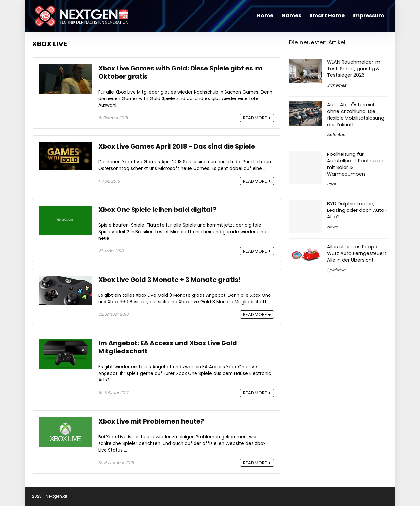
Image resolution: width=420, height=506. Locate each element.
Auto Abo (336, 135)
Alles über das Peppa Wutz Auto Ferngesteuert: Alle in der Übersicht (357, 253)
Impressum (368, 16)
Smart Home (327, 16)
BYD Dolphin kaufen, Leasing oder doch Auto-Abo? (357, 210)
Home (265, 16)
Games (291, 16)
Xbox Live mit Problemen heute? (151, 422)
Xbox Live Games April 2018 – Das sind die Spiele (177, 146)
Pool (331, 184)
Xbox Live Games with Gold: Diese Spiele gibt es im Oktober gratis (180, 72)
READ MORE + (257, 118)
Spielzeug (336, 270)
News (332, 227)
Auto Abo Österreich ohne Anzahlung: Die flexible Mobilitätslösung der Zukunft (356, 115)
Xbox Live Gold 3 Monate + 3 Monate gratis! (169, 280)
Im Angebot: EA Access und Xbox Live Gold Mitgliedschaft (168, 347)
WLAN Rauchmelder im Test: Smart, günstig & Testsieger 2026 (354, 69)
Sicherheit (337, 85)
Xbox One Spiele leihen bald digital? (157, 210)
